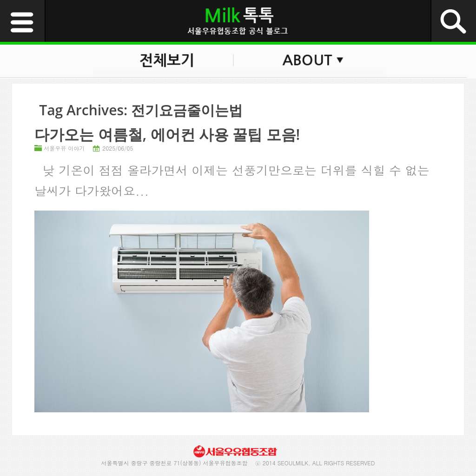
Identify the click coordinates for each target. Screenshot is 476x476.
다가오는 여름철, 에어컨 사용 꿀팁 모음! (167, 134)
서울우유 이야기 (64, 148)
